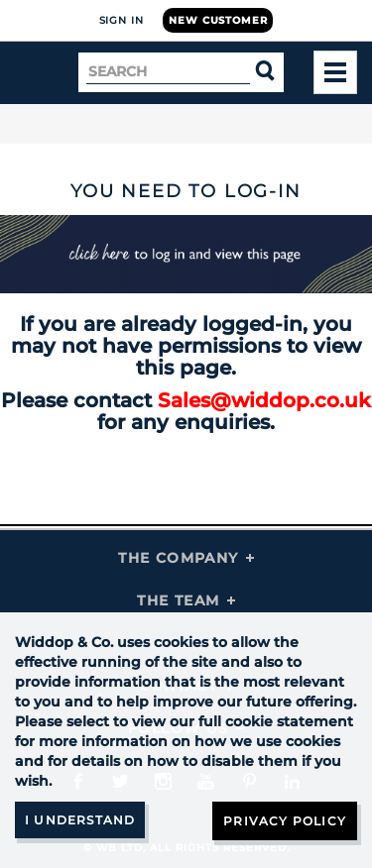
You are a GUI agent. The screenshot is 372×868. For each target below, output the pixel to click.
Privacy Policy (285, 821)
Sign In (122, 20)
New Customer (218, 20)
